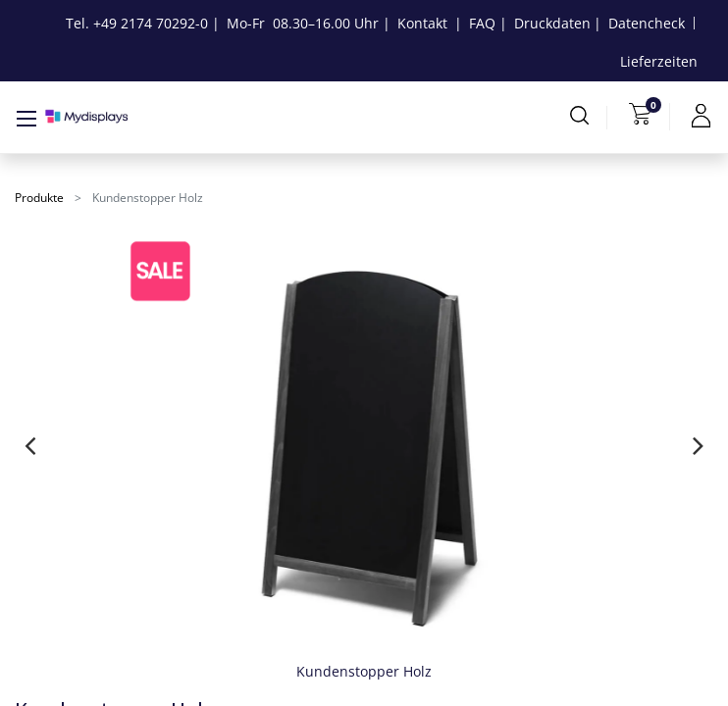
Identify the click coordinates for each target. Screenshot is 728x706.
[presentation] (30, 445)
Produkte (39, 198)
